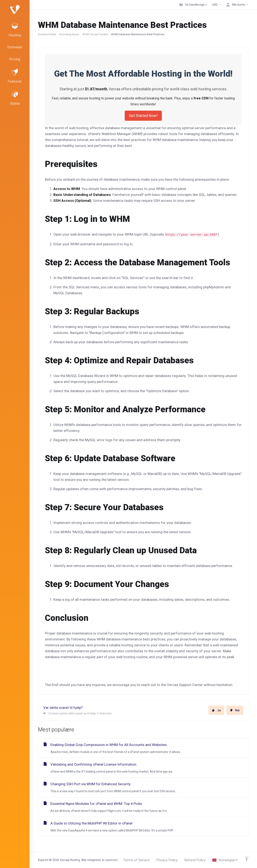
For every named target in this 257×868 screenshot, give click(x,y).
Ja (216, 710)
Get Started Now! (143, 116)
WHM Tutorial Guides (95, 34)
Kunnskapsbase (69, 34)
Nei (235, 710)
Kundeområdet (47, 34)
